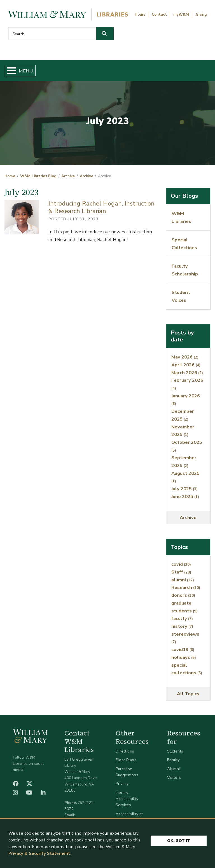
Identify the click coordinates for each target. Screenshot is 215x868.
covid (181, 564)
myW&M (181, 15)
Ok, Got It (179, 842)
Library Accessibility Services (127, 799)
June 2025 (185, 496)
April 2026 (186, 365)
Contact (159, 15)
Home (10, 176)
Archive (68, 176)
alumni (183, 580)
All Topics (188, 694)
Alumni (174, 769)
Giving (201, 15)
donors (183, 595)
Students (175, 751)
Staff (181, 572)
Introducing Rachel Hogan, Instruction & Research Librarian (101, 207)
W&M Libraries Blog (38, 176)
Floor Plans (126, 760)
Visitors (174, 778)
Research (186, 587)
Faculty (173, 760)
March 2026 (187, 373)
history (182, 626)
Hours (140, 15)
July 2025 (184, 489)
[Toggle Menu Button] (9, 71)
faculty (182, 618)
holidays (184, 657)
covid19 (183, 649)
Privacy (122, 784)
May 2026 (185, 357)
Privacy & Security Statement (39, 855)
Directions (125, 751)
